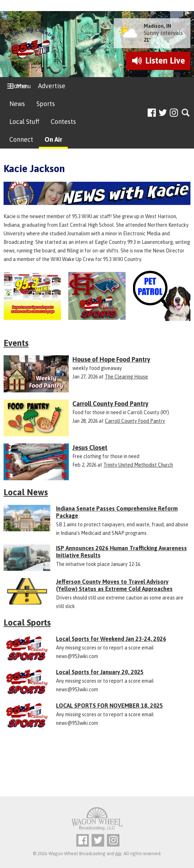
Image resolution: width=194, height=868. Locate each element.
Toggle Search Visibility (186, 113)
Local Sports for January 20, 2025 (100, 672)
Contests (63, 122)
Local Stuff (24, 122)
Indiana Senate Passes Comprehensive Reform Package (117, 512)
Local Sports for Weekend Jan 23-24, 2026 (111, 639)
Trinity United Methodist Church (138, 465)
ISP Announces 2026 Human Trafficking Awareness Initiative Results (121, 552)
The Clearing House (126, 377)
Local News (26, 492)
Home (18, 86)
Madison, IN (157, 26)
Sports (46, 104)
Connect (21, 139)
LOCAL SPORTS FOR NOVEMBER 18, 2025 (109, 706)
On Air (53, 139)
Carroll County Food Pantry (135, 421)
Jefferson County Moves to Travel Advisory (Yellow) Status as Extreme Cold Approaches (114, 585)
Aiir (118, 854)
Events (16, 343)
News (17, 104)
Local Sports (27, 623)
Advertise (52, 86)
